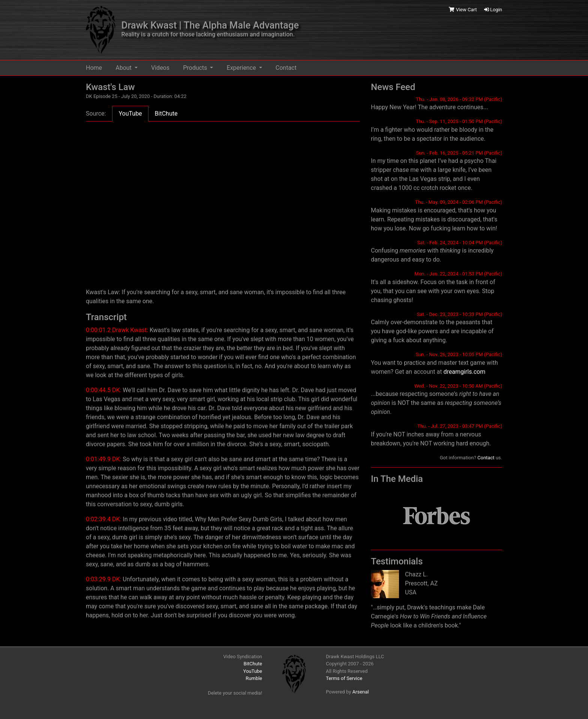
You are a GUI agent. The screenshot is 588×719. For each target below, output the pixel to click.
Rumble (254, 678)
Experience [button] (242, 68)
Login (493, 10)
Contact (286, 68)
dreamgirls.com (464, 372)
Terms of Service (344, 678)
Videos (160, 68)
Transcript (106, 317)
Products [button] (196, 68)
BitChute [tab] (166, 114)
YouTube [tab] (130, 114)
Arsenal (361, 692)
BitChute (253, 664)
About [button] (124, 68)
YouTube (253, 671)
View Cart (463, 10)
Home (94, 68)
